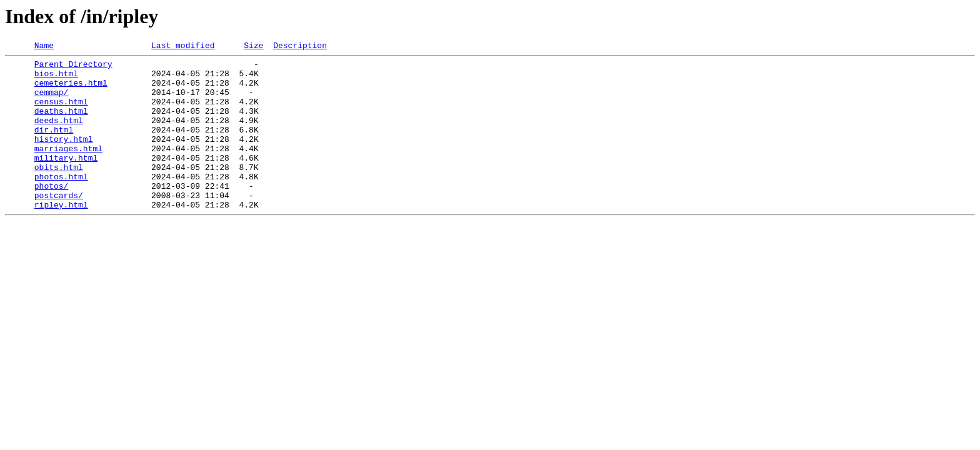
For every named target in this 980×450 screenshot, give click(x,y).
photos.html (61, 202)
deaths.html (61, 124)
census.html (61, 112)
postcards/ (59, 225)
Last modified (183, 47)
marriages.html (68, 169)
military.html (66, 180)
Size (253, 47)
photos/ (52, 214)
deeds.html (59, 135)
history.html (64, 157)
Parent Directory (73, 67)
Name (44, 47)
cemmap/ (52, 101)
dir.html (54, 146)
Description (300, 47)
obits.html (59, 191)
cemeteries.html (71, 90)
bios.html (56, 79)
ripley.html (61, 236)
